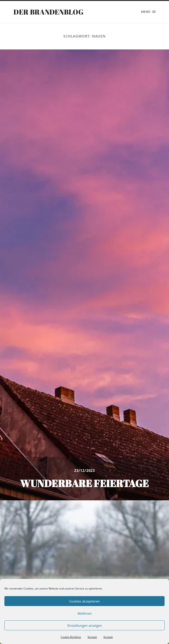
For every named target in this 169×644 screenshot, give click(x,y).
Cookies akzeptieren (84, 601)
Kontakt (92, 637)
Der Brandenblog (48, 12)
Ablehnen (85, 613)
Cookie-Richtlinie (71, 637)
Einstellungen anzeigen (85, 625)
